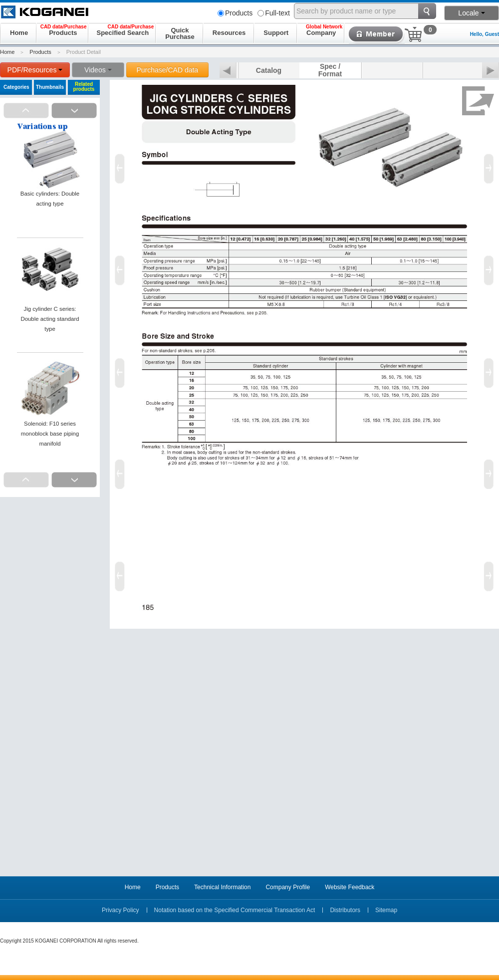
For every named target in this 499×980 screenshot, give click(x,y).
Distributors (345, 910)
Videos (98, 70)
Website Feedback (350, 887)
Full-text (274, 13)
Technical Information (222, 887)
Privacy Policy (121, 910)
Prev (228, 71)
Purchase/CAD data (167, 70)
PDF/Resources (35, 70)
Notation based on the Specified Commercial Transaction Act (235, 910)
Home (7, 52)
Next (491, 71)
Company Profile (288, 887)
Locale (471, 13)
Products (235, 13)
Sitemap (386, 910)
